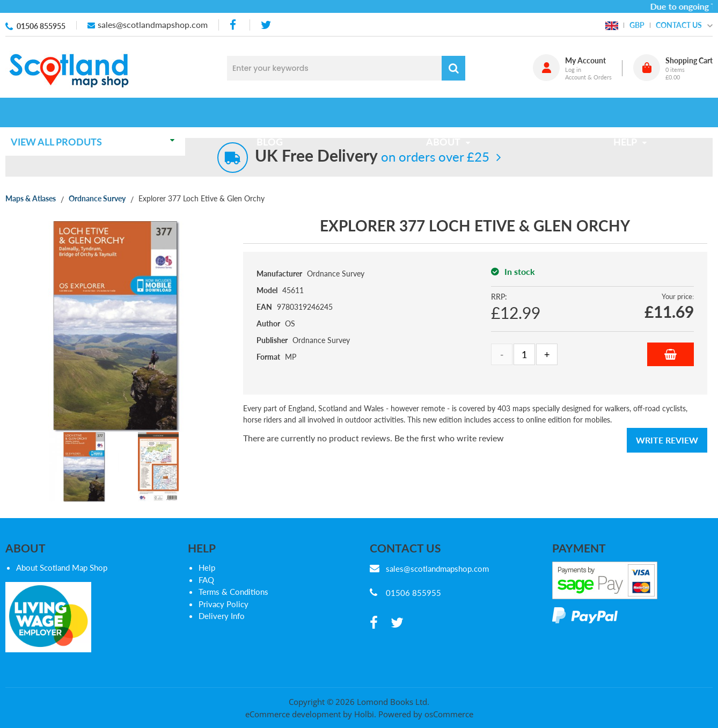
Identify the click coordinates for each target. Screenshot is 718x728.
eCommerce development (293, 714)
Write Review (667, 440)
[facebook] (234, 25)
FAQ (206, 580)
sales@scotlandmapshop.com (153, 24)
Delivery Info (222, 616)
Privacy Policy (224, 604)
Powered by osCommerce (426, 714)
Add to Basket (671, 354)
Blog (273, 112)
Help (207, 567)
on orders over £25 (372, 156)
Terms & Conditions (233, 592)
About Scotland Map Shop (62, 567)
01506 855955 (41, 26)
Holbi (364, 714)
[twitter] (266, 25)
